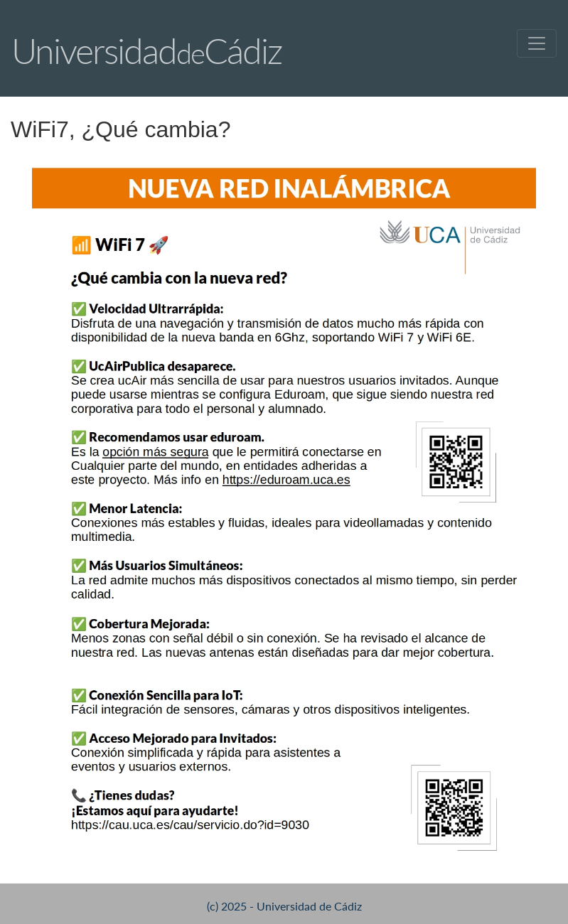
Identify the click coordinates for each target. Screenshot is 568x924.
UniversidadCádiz (146, 50)
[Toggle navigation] (537, 43)
